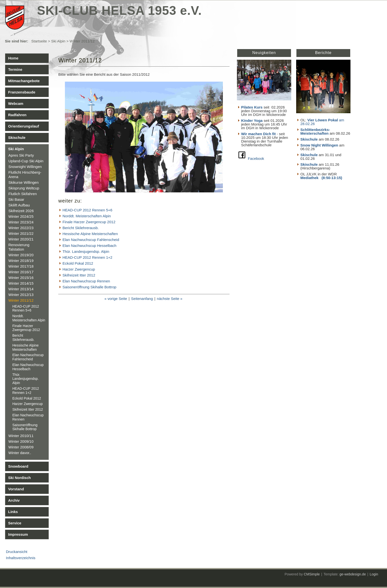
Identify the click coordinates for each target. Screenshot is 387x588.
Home (13, 58)
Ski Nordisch (19, 478)
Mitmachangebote (24, 81)
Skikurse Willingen (24, 182)
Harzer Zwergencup (28, 404)
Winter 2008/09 (21, 447)
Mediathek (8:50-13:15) (321, 178)
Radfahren (17, 115)
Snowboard (18, 466)
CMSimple (312, 574)
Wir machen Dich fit (258, 134)
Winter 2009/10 (21, 441)
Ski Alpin (58, 41)
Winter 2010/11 (21, 436)
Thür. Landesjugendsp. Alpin (26, 379)
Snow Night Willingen (319, 145)
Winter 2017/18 (21, 266)
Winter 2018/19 (21, 261)
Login (374, 574)
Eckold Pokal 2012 (27, 398)
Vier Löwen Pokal (323, 120)
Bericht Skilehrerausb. (23, 338)
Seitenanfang (142, 299)
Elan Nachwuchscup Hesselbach (28, 367)
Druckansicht (17, 552)
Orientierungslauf (24, 126)
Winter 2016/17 (21, 272)
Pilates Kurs (252, 107)
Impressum (18, 534)
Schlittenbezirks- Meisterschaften (315, 131)
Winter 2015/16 (21, 278)
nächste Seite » (170, 299)
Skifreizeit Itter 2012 (28, 409)
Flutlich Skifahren (23, 194)
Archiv (14, 500)
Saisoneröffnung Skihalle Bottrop (25, 427)
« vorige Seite (116, 299)
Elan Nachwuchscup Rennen (86, 281)
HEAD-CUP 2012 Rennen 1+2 (26, 391)
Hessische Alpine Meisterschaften (26, 347)
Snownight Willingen (25, 167)
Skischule (17, 138)
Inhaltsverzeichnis (21, 558)
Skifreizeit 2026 (21, 211)
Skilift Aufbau (19, 205)
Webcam (16, 103)
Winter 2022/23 (21, 228)
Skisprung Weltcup (24, 188)
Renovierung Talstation (19, 247)
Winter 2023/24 (21, 222)
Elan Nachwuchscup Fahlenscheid (28, 357)
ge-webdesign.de (353, 574)
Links (13, 512)
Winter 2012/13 (21, 295)
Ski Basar (16, 199)
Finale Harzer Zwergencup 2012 (26, 328)
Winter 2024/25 (21, 216)
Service (15, 523)
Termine (15, 69)
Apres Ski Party (21, 155)
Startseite (39, 41)
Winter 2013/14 (21, 289)
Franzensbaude (22, 92)
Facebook (256, 158)
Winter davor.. (20, 453)
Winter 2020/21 (21, 239)
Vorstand (16, 489)
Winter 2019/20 (21, 255)
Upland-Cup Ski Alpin (26, 161)
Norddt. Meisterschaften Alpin (29, 318)
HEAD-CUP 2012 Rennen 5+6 (26, 308)
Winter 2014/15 (21, 283)
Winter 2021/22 (21, 233)
